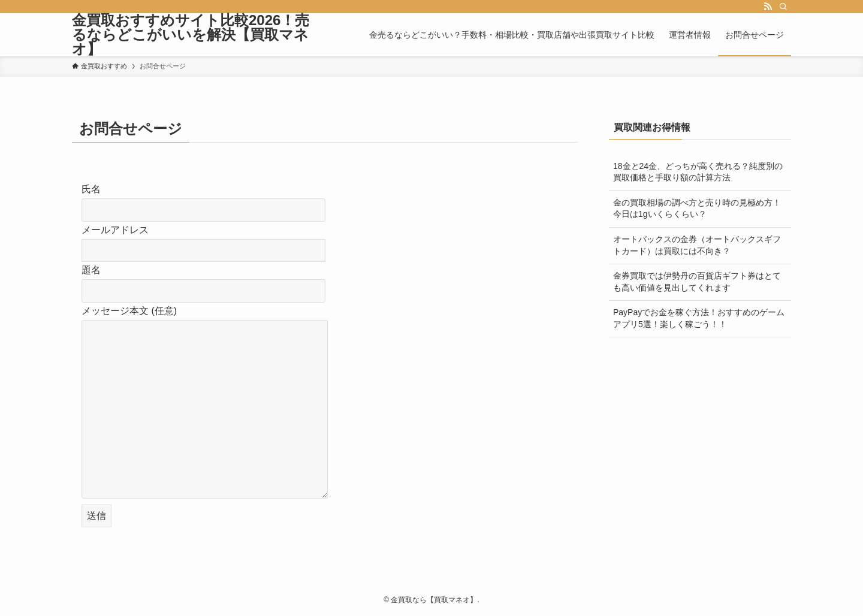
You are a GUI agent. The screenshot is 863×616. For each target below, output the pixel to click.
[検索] (783, 7)
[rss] (768, 7)
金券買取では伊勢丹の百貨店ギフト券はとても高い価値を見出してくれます (697, 282)
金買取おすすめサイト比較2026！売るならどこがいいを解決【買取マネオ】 (191, 35)
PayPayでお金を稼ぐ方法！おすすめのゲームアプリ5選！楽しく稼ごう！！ (699, 318)
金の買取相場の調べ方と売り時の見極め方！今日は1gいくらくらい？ (697, 209)
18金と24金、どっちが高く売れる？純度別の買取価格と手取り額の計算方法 (698, 172)
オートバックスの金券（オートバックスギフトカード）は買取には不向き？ (697, 245)
